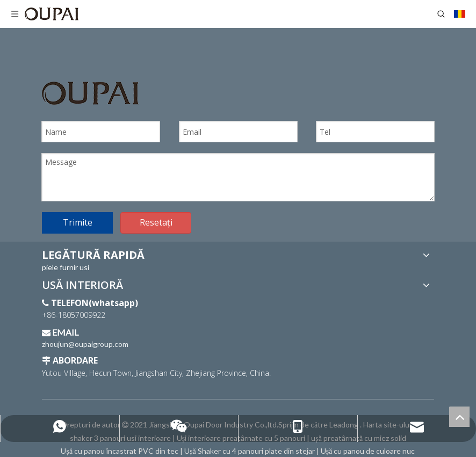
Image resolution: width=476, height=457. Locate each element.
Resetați (156, 222)
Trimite (78, 222)
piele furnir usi (66, 267)
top (459, 417)
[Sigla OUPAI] (90, 93)
